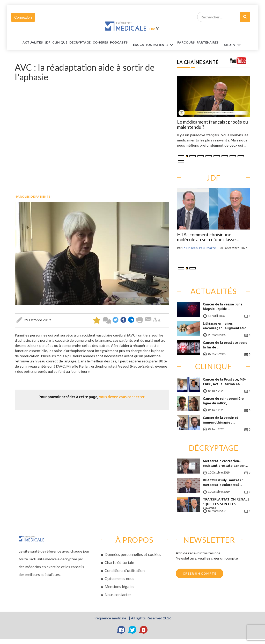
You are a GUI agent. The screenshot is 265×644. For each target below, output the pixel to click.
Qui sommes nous (119, 578)
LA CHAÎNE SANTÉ (198, 62)
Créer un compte (200, 573)
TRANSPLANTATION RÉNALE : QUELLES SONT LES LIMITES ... (226, 503)
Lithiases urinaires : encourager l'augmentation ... (226, 327)
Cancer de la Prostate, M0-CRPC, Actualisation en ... (224, 382)
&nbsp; (92, 137)
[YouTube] (144, 630)
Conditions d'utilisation (125, 570)
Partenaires (208, 42)
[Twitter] (132, 630)
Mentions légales (119, 586)
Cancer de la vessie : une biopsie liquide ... (223, 306)
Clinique (60, 42)
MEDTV (233, 45)
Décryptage (80, 42)
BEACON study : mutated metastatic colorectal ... (223, 482)
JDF (47, 42)
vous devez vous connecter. (122, 397)
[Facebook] (121, 630)
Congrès (100, 42)
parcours (186, 42)
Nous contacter (118, 595)
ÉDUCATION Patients (154, 45)
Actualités (33, 42)
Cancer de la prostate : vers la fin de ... (225, 345)
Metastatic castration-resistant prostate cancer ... (225, 463)
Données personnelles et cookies (133, 554)
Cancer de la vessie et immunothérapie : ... (221, 420)
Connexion (23, 17)
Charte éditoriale (119, 562)
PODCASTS (119, 42)
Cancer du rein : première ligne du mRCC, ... (223, 401)
